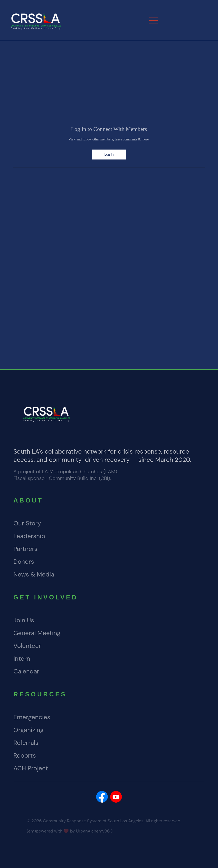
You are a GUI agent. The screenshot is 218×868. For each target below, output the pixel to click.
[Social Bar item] (102, 797)
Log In (109, 154)
